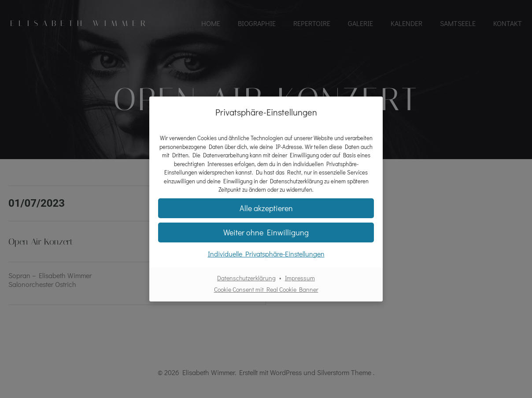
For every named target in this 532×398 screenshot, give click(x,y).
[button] (266, 232)
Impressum (300, 278)
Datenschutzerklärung (246, 278)
